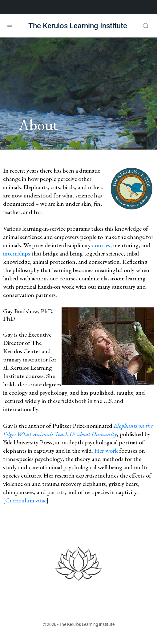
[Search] (146, 26)
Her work (106, 451)
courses (101, 245)
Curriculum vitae (26, 500)
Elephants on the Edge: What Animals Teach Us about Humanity (78, 430)
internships (17, 253)
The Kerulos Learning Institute (78, 26)
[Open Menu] (10, 25)
